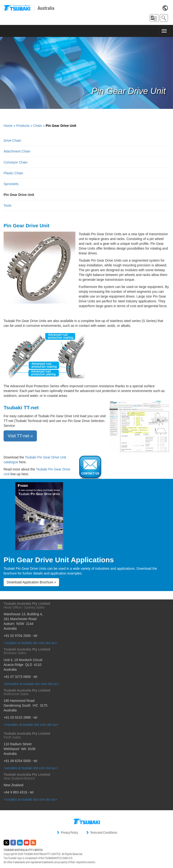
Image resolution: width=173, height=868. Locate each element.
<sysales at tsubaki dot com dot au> (30, 643)
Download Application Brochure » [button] (31, 582)
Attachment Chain (17, 151)
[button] (154, 18)
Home (8, 126)
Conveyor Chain (16, 162)
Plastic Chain (13, 173)
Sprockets (11, 184)
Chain (38, 126)
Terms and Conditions (101, 833)
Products (23, 126)
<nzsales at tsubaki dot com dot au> (30, 799)
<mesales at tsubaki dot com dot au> (31, 725)
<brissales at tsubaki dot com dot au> (31, 684)
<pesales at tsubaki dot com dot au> (31, 768)
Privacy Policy (67, 833)
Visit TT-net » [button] (20, 436)
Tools (8, 205)
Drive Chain (12, 141)
